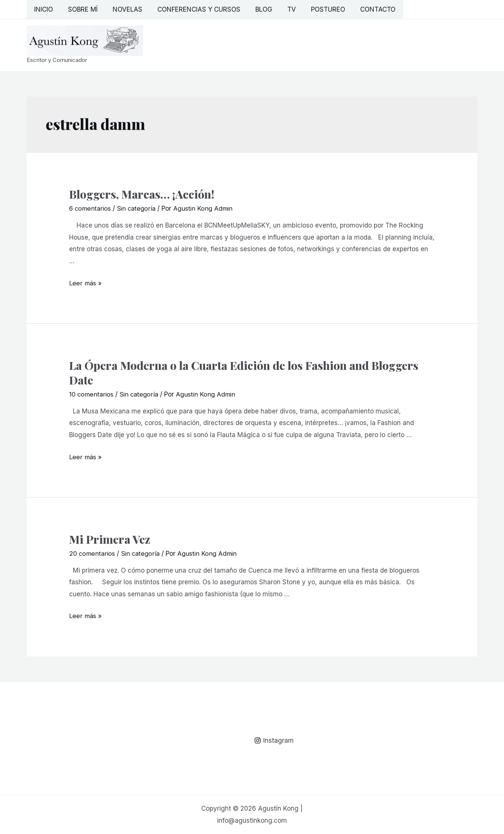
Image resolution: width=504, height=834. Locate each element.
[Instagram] (274, 740)
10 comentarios (92, 394)
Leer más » (86, 283)
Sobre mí (79, 9)
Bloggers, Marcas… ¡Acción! (142, 194)
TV (279, 9)
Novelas (122, 9)
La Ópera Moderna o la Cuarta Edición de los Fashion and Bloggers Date (244, 372)
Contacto (361, 9)
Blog (254, 9)
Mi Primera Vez (110, 539)
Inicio (42, 9)
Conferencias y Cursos (191, 9)
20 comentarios (93, 553)
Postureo (313, 9)
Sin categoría (139, 208)
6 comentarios (91, 208)
